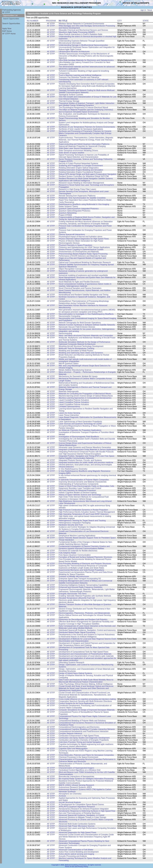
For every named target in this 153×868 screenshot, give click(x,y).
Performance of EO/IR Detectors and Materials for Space (83, 256)
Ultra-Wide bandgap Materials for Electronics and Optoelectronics (86, 60)
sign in (143, 10)
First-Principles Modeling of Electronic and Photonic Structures (85, 564)
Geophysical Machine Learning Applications (77, 536)
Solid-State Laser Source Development (75, 148)
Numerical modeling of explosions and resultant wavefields (83, 275)
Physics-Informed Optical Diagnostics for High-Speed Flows (84, 239)
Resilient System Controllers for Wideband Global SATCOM (84, 176)
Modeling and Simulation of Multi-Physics (76, 351)
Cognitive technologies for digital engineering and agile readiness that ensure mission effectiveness (86, 745)
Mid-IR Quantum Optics (69, 363)
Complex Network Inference (70, 733)
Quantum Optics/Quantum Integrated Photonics (79, 209)
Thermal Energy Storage (69, 101)
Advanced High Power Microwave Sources (77, 826)
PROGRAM (51, 21)
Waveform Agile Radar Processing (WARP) (77, 32)
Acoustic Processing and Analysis (73, 856)
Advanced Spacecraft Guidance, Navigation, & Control (81, 815)
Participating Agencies (12, 10)
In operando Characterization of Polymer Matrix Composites (84, 480)
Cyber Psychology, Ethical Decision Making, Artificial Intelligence (86, 684)
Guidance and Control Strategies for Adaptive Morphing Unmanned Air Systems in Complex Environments (87, 528)
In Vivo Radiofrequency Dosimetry (73, 469)
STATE (146, 21)
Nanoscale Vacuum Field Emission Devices (77, 327)
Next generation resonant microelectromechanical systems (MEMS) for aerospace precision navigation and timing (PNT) (87, 311)
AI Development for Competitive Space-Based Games (81, 804)
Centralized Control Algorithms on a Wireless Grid (79, 770)
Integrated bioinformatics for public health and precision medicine (86, 462)
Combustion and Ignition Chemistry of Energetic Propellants (84, 740)
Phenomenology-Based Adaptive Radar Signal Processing (83, 254)
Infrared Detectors (66, 467)
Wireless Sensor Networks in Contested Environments (81, 24)
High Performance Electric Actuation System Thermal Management (87, 512)
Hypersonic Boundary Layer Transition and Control (80, 488)
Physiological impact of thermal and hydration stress (81, 237)
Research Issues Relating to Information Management (81, 183)
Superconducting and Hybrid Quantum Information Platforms (84, 144)
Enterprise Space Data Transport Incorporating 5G (80, 579)
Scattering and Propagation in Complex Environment (81, 166)
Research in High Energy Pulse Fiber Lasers (77, 189)
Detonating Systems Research (71, 663)
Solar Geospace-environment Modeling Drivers (78, 151)
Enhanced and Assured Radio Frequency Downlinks (81, 587)
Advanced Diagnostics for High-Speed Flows (77, 832)
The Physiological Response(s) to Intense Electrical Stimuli (83, 107)
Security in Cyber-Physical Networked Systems (78, 163)
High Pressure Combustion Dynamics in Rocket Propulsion (83, 510)
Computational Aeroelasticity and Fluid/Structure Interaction (84, 731)
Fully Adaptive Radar (67, 553)
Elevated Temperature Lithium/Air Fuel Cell (77, 598)
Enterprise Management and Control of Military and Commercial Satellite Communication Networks (85, 582)
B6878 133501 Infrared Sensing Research (76, 785)
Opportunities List (10, 15)
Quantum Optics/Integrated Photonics (74, 211)
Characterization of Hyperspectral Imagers (76, 768)
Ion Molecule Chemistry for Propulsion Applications (80, 430)
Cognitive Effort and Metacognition (73, 749)
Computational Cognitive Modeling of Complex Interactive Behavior (87, 729)
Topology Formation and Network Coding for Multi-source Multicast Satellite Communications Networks (87, 91)
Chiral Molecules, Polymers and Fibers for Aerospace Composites (86, 755)
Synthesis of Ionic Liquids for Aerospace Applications (81, 129)
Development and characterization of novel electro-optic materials (86, 656)
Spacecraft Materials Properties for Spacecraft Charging (82, 146)
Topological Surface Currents (71, 95)
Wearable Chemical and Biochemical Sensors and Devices (83, 30)
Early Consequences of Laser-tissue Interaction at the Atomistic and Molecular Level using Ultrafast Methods (87, 627)
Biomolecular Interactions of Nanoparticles (76, 777)
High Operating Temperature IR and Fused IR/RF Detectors (84, 514)
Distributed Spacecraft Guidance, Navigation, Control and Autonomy (87, 630)
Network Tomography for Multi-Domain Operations (80, 323)
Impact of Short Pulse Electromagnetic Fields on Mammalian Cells (86, 486)
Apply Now (7, 29)
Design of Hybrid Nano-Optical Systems (75, 673)
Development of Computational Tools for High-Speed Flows (83, 652)
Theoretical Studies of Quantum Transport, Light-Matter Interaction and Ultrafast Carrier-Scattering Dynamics (86, 104)
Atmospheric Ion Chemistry (70, 794)
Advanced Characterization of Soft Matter (76, 850)
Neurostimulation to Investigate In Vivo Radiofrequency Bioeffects (86, 314)
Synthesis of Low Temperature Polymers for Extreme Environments (87, 127)
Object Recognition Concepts (71, 269)
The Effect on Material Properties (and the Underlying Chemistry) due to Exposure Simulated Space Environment (86, 111)
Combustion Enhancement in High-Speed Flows (79, 736)
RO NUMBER (33, 21)
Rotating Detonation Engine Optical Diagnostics (79, 168)
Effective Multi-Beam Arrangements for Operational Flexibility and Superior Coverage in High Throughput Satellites (86, 623)
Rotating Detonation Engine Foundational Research (80, 172)
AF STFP (6, 12)
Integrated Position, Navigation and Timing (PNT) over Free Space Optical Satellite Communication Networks (86, 457)
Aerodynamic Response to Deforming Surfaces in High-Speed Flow (87, 811)
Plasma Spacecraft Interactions (72, 234)
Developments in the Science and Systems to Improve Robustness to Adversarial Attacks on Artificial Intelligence (87, 636)
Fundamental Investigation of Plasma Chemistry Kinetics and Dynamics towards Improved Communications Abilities (84, 547)
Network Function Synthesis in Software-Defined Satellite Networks (87, 325)
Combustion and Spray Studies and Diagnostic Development (84, 738)
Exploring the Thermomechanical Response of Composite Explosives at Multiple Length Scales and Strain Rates (83, 567)
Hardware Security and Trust (71, 525)
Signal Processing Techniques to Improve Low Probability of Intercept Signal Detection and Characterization (84, 156)
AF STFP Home (9, 34)
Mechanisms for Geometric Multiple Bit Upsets (78, 376)
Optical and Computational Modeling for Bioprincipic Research (85, 262)
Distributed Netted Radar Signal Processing (77, 632)
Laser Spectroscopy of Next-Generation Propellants (80, 422)
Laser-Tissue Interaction (69, 415)
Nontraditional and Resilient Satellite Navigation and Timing (83, 295)
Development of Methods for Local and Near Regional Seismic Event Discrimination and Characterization (87, 640)
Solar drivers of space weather (71, 153)
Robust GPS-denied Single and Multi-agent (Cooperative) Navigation (87, 174)
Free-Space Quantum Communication (75, 555)
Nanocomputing (65, 333)
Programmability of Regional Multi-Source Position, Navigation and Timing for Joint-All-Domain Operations (87, 218)
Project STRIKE (65, 215)
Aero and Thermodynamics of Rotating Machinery (79, 813)
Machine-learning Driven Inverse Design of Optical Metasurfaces (86, 396)
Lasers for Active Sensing (69, 413)
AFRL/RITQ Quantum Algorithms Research (77, 807)
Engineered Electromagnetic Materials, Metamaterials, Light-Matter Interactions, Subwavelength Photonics (87, 590)
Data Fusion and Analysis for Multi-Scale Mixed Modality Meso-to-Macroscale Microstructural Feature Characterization (86, 681)
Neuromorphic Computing (69, 316)
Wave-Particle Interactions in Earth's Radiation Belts (81, 34)
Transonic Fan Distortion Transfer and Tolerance (79, 77)
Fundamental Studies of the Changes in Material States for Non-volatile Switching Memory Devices (86, 543)
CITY (120, 21)
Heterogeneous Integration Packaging (75, 523)
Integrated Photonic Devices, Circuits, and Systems (80, 460)
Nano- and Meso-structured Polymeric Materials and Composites (86, 336)
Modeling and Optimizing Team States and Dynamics (81, 353)
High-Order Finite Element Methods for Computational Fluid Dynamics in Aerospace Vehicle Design (84, 498)
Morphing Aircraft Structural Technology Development (81, 346)
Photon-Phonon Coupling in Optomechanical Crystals (81, 249)
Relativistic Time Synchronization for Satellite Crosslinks (82, 198)
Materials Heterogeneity (69, 391)
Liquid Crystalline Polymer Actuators (74, 400)
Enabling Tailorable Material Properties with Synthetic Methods (85, 596)
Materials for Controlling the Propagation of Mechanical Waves (85, 394)
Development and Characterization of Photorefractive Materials (85, 654)
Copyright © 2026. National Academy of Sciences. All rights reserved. (76, 865)
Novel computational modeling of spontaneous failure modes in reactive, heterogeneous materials (85, 285)
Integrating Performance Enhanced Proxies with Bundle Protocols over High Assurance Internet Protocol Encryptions (86, 453)
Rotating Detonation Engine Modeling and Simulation (81, 170)
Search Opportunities (11, 19)
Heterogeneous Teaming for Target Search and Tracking (82, 521)
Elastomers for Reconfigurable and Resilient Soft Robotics (83, 619)
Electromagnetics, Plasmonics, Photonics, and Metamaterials (84, 613)
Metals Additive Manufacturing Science (75, 370)
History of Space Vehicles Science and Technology (80, 495)
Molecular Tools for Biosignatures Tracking (76, 348)
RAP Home (7, 31)
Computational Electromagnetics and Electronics (79, 727)
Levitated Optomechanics (69, 407)
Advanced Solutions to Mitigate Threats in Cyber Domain (82, 817)
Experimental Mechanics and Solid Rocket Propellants (81, 570)
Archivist (62, 796)
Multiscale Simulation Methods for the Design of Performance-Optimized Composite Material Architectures (85, 343)
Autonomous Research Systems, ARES (75, 787)
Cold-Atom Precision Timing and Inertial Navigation (80, 742)
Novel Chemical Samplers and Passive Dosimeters (80, 288)
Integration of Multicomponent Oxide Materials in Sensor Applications (88, 450)
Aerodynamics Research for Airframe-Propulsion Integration (84, 809)
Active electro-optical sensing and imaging (76, 854)
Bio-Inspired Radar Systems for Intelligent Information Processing (86, 779)
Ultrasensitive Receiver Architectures (74, 52)
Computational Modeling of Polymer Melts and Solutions (82, 721)
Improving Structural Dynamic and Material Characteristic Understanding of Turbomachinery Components (83, 483)
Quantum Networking (68, 213)
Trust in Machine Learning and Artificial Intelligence (80, 75)
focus (150, 10)
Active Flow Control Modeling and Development (79, 852)
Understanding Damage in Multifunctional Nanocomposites (83, 45)
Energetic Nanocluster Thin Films (73, 594)
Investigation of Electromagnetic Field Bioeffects (79, 437)
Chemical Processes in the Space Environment (78, 757)
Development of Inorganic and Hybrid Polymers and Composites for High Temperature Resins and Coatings (87, 644)
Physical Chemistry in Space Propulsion (75, 245)
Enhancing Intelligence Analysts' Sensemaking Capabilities (83, 585)
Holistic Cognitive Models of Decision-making (78, 493)
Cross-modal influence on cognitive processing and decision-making (87, 699)
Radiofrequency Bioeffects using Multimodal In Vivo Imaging (84, 204)
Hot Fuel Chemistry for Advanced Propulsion (77, 490)
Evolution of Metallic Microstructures (74, 576)
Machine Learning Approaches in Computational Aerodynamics (85, 398)
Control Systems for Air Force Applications (76, 703)
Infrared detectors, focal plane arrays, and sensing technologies (85, 465)
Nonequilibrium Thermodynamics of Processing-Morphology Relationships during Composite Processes (84, 302)
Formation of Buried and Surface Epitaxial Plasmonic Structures (85, 557)
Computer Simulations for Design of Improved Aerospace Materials (87, 710)
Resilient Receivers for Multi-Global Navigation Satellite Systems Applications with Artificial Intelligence (86, 180)
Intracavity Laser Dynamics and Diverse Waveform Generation (85, 447)
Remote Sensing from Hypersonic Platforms (77, 196)
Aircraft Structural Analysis (70, 802)
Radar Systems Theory (68, 206)
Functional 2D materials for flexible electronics (78, 551)
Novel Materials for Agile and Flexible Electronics (79, 282)
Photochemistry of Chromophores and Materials (79, 252)
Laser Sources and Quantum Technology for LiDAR (80, 424)
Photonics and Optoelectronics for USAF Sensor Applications (84, 247)
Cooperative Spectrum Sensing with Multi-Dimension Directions (85, 701)
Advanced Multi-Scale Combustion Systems (77, 824)
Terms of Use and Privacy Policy (77, 867)
